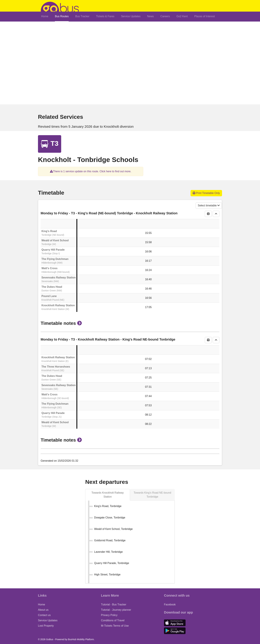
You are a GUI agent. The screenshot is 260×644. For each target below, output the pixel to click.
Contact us (44, 615)
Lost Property (46, 626)
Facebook (170, 604)
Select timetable (209, 205)
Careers (165, 16)
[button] (91, 171)
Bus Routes (62, 16)
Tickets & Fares (105, 16)
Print (206, 193)
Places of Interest (205, 16)
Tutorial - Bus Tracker (114, 604)
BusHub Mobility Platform (81, 639)
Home (45, 16)
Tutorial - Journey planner (116, 610)
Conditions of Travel (113, 620)
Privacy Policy (109, 615)
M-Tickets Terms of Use (115, 626)
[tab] (108, 495)
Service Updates (131, 16)
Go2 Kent (182, 16)
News (150, 16)
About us (43, 610)
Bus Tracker (82, 16)
